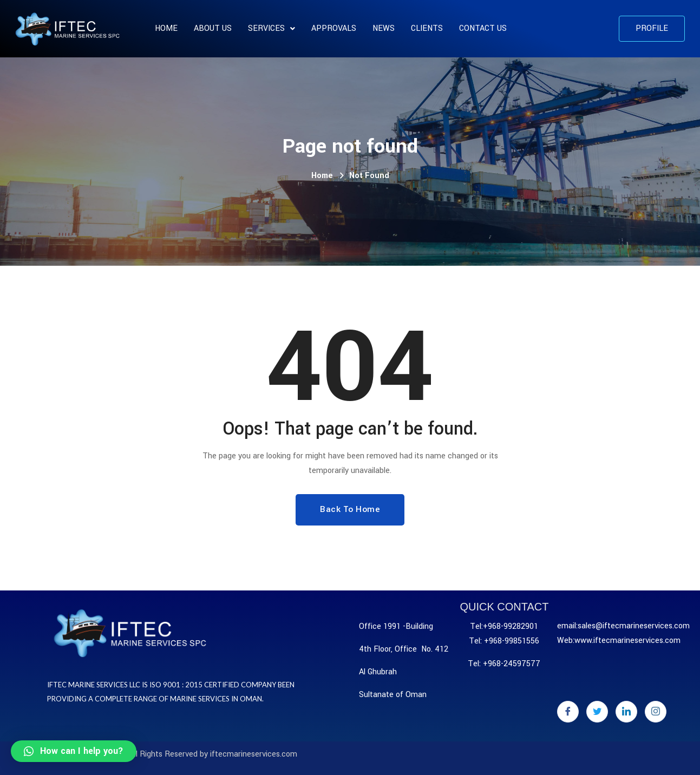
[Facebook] (568, 712)
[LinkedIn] (626, 712)
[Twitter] (597, 712)
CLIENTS (427, 28)
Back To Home (350, 509)
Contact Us (483, 28)
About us (213, 28)
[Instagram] (656, 712)
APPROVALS (334, 28)
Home (166, 28)
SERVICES (272, 28)
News (384, 28)
